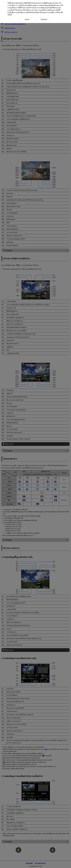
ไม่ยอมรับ (18, 10)
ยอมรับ (34, 8)
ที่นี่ (21, 8)
